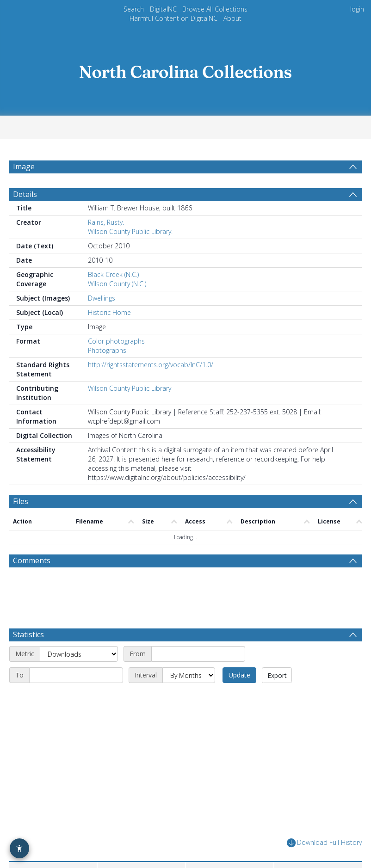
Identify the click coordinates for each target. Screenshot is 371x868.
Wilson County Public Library (130, 388)
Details (25, 194)
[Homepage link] (185, 69)
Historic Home (109, 312)
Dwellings (102, 298)
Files (21, 501)
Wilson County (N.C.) (117, 284)
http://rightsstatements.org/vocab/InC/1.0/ (151, 365)
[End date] (76, 675)
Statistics (28, 634)
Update (239, 675)
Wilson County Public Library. (130, 231)
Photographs (107, 350)
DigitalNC (163, 9)
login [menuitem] (357, 9)
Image (24, 166)
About (232, 18)
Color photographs (116, 341)
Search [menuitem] (134, 9)
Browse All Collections (215, 9)
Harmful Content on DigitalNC (173, 18)
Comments (32, 560)
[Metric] (79, 654)
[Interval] (189, 675)
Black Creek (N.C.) (113, 274)
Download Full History (324, 843)
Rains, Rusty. (106, 222)
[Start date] (198, 654)
